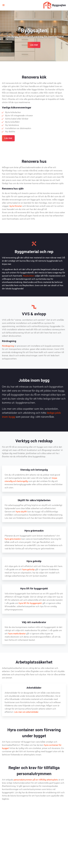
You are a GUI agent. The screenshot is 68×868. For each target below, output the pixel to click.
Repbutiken (29, 276)
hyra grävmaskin (13, 539)
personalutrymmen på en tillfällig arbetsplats (36, 780)
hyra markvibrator (17, 634)
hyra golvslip (28, 569)
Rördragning (8, 346)
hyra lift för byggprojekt (30, 603)
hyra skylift (21, 512)
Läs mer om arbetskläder (26, 712)
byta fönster (16, 206)
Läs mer (34, 45)
